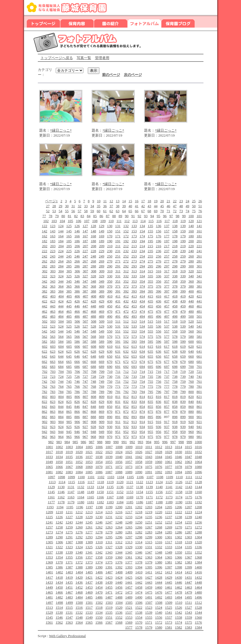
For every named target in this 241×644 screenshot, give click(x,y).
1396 (159, 567)
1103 (111, 477)
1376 (119, 562)
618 (175, 346)
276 (159, 261)
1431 (189, 577)
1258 (59, 527)
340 (191, 276)
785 (69, 392)
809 (102, 397)
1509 (169, 602)
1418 (59, 577)
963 (53, 437)
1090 (139, 472)
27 (48, 206)
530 (110, 326)
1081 (49, 472)
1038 (99, 457)
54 (61, 211)
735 (150, 376)
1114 (62, 482)
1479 (189, 592)
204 (61, 246)
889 (102, 417)
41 (137, 206)
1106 (140, 477)
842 (45, 407)
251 (118, 256)
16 (137, 201)
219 (183, 246)
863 (53, 412)
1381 (169, 562)
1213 (89, 512)
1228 (79, 517)
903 (53, 422)
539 (183, 326)
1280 (119, 532)
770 (110, 386)
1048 (198, 457)
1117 (91, 482)
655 (150, 356)
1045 (169, 457)
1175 (189, 497)
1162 (61, 497)
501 (199, 316)
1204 (159, 507)
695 (150, 367)
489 (102, 316)
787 (85, 392)
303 (53, 271)
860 (191, 407)
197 (167, 241)
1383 (189, 562)
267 (85, 261)
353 (134, 281)
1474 (139, 592)
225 (69, 251)
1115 (71, 482)
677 (167, 362)
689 (102, 367)
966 (77, 437)
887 (85, 417)
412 (126, 296)
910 (110, 422)
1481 (49, 597)
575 (150, 336)
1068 (79, 467)
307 (85, 271)
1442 (139, 582)
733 (134, 376)
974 (142, 437)
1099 (71, 477)
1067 (69, 467)
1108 (160, 477)
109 (103, 221)
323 (53, 276)
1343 (109, 552)
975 (150, 437)
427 (85, 301)
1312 (119, 542)
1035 (69, 457)
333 (134, 276)
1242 (59, 522)
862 (45, 412)
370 (110, 286)
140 (191, 226)
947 (85, 432)
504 (61, 321)
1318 (179, 542)
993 (141, 442)
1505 (129, 602)
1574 (179, 622)
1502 (99, 602)
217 (167, 246)
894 (142, 417)
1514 (59, 607)
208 (94, 246)
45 (162, 206)
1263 (109, 527)
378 (175, 286)
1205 (169, 507)
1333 (169, 547)
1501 (89, 602)
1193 (50, 507)
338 (175, 276)
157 (167, 231)
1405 (89, 572)
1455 (109, 587)
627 (85, 351)
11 (105, 201)
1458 (139, 587)
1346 (139, 552)
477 (167, 311)
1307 (69, 542)
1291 (69, 537)
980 (191, 437)
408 (94, 296)
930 (110, 427)
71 (169, 211)
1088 (119, 472)
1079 (189, 467)
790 (110, 392)
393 (134, 291)
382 (45, 291)
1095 (189, 472)
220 (191, 246)
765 (69, 386)
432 (126, 301)
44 (156, 206)
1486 (99, 597)
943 (53, 432)
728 (94, 376)
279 (183, 261)
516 (159, 321)
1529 (49, 612)
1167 (110, 497)
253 (134, 256)
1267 (149, 527)
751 (118, 381)
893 (134, 417)
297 (167, 266)
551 (118, 331)
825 (69, 402)
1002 (59, 447)
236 (159, 251)
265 (69, 261)
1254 (179, 522)
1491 (149, 597)
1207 (189, 507)
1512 (198, 602)
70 (162, 211)
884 (61, 417)
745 (69, 381)
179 (183, 236)
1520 (119, 607)
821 (199, 397)
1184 (120, 502)
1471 (109, 592)
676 (159, 362)
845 (69, 407)
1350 (179, 552)
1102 (101, 477)
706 (77, 372)
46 (169, 206)
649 (102, 356)
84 (89, 216)
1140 (159, 487)
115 (151, 221)
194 (142, 241)
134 (142, 226)
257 (167, 256)
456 (159, 306)
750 (110, 381)
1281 (129, 532)
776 (159, 386)
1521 (129, 607)
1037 (89, 457)
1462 (179, 587)
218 (175, 246)
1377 (129, 562)
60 (99, 211)
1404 (79, 572)
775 (150, 386)
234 (142, 251)
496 (159, 316)
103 (54, 221)
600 (191, 341)
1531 (69, 612)
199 (183, 241)
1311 (109, 542)
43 (149, 206)
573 (134, 336)
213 (134, 246)
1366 (179, 557)
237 (167, 251)
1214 (99, 512)
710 (110, 372)
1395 (149, 567)
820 (191, 397)
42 (143, 206)
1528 (198, 607)
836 (159, 402)
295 (150, 266)
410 (110, 296)
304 (61, 271)
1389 (89, 567)
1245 (89, 522)
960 (191, 432)
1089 (129, 472)
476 (159, 311)
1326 (99, 547)
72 (175, 211)
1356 (79, 557)
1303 (189, 537)
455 (150, 306)
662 (45, 362)
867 (85, 412)
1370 (59, 562)
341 (199, 276)
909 (102, 422)
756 (159, 381)
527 (85, 326)
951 (118, 432)
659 (183, 356)
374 (142, 286)
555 (150, 331)
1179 (71, 502)
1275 (69, 532)
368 (94, 286)
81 (70, 216)
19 (156, 201)
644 (61, 356)
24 (188, 201)
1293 (89, 537)
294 (142, 266)
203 (53, 246)
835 (150, 402)
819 (183, 397)
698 (175, 367)
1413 (169, 572)
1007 (109, 447)
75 (194, 211)
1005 (89, 447)
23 (181, 201)
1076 (159, 467)
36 (105, 206)
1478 (179, 592)
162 (45, 236)
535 (150, 326)
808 (94, 397)
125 (69, 226)
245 (69, 256)
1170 (140, 497)
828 (94, 402)
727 (85, 376)
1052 (79, 462)
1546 (59, 617)
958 (175, 432)
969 (102, 437)
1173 (169, 497)
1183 (110, 502)
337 (167, 276)
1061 (169, 462)
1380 (159, 562)
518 (175, 321)
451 (118, 306)
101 (199, 216)
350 (110, 281)
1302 (179, 537)
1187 (149, 502)
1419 (69, 577)
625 (69, 351)
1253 (169, 522)
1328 (119, 547)
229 (102, 251)
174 (142, 236)
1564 (79, 622)
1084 (79, 472)
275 (150, 261)
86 (101, 216)
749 (102, 381)
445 (69, 306)
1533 (89, 612)
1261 (89, 527)
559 (183, 331)
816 (159, 397)
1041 (129, 457)
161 (199, 231)
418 (175, 296)
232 (126, 251)
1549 (89, 617)
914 (142, 422)
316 (159, 271)
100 (191, 216)
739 (183, 376)
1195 (70, 507)
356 (159, 281)
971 (118, 437)
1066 (59, 467)
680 (191, 362)
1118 (101, 482)
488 (94, 316)
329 (102, 276)
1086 (99, 472)
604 (61, 346)
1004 (79, 447)
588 (94, 341)
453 (134, 306)
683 (53, 367)
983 (59, 442)
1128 (198, 482)
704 (61, 372)
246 (77, 256)
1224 (198, 512)
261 (199, 256)
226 (77, 251)
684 (61, 367)
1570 (139, 622)
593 (134, 341)
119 (183, 221)
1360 (119, 557)
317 (167, 271)
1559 (189, 617)
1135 (110, 487)
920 (191, 422)
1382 (179, 562)
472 (126, 311)
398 (175, 291)
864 (61, 412)
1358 (99, 557)
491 (118, 316)
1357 (89, 557)
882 (45, 417)
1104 (121, 477)
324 (61, 276)
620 (191, 346)
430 (110, 301)
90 (127, 216)
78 (51, 216)
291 (118, 266)
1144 (198, 487)
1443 (149, 582)
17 (143, 201)
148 (94, 231)
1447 (189, 582)
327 (85, 276)
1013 (169, 447)
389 (102, 291)
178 (175, 236)
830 (110, 402)
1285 (169, 532)
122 (45, 226)
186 (77, 241)
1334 (179, 547)
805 (69, 397)
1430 (179, 577)
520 (191, 321)
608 (94, 346)
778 (175, 386)
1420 (79, 577)
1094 (179, 472)
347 (85, 281)
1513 (49, 607)
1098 (62, 477)
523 (53, 326)
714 (142, 372)
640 (191, 351)
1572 (159, 622)
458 (175, 306)
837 (167, 402)
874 (142, 412)
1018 (59, 452)
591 (118, 341)
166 (77, 236)
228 (94, 251)
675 (150, 362)
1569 (129, 622)
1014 (179, 447)
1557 (169, 617)
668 (94, 362)
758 (175, 381)
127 (85, 226)
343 (53, 281)
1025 (129, 452)
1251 (149, 522)
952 (126, 432)
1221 (169, 512)
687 (85, 367)
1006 (99, 447)
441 (199, 301)
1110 (179, 477)
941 (199, 427)
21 (169, 201)
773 (134, 386)
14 (124, 201)
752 (126, 381)
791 (118, 392)
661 (199, 356)
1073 (129, 467)
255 (150, 256)
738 (175, 376)
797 (167, 392)
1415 (189, 572)
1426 (139, 577)
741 (199, 376)
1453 (89, 587)
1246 (99, 522)
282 (45, 266)
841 (199, 402)
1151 (110, 492)
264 (61, 261)
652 (126, 356)
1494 (179, 597)
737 (167, 376)
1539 (149, 612)
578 (175, 336)
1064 (198, 462)
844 (61, 407)
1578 (139, 627)
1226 (59, 517)
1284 (159, 532)
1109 (170, 477)
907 (85, 422)
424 (61, 301)
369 (102, 286)
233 (134, 251)
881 (199, 412)
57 (80, 211)
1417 (49, 577)
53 (54, 211)
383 (53, 291)
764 (61, 386)
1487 (109, 597)
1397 (169, 567)
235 (150, 251)
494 (142, 316)
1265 (129, 527)
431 (118, 301)
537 (167, 326)
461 (199, 306)
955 (150, 432)
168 (94, 236)
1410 (139, 572)
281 (199, 261)
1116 (81, 482)
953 (134, 432)
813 (134, 397)
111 (119, 221)
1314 (139, 542)
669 (102, 362)
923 (53, 427)
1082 (59, 472)
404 (61, 296)
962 (45, 437)
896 (159, 417)
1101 (91, 477)
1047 (189, 457)
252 (126, 256)
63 (118, 211)
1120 (120, 482)
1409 (129, 572)
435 (150, 301)
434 (142, 301)
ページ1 (51, 201)
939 (183, 427)
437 (167, 301)
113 (135, 221)
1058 (139, 462)
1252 (159, 522)
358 (175, 281)
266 (77, 261)
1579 (149, 627)
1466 (59, 592)
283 (53, 266)
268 (94, 261)
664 (61, 362)
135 (150, 226)
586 (77, 341)
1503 (109, 602)
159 (183, 231)
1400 (198, 567)
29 (61, 206)
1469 (89, 592)
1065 (49, 467)
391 (118, 291)
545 (69, 331)
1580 (159, 627)
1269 (169, 527)
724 (61, 376)
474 (142, 311)
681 (199, 362)
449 (102, 306)
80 (63, 216)
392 (126, 291)
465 (69, 311)
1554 (139, 617)
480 (191, 311)
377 (167, 286)
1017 (49, 452)
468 (94, 311)
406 (77, 296)
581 (199, 336)
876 (159, 412)
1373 (89, 562)
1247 (109, 522)
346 (77, 281)
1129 (51, 487)
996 (165, 442)
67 (143, 211)
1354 (59, 557)
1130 (61, 487)
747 (85, 381)
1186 (140, 502)
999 (189, 442)
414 (142, 296)
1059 (149, 462)
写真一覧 (84, 58)
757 (167, 381)
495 (150, 316)
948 (94, 432)
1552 (119, 617)
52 (48, 211)
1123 (149, 482)
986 (84, 442)
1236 (159, 517)
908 (94, 422)
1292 (79, 537)
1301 (169, 537)
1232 (119, 517)
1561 (49, 622)
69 (156, 211)
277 (167, 261)
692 (126, 367)
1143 (189, 487)
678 (175, 362)
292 (126, 266)
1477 (169, 592)
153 (134, 231)
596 (159, 341)
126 (77, 226)
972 (126, 437)
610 (110, 346)
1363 (149, 557)
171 (118, 236)
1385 (49, 567)
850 (110, 407)
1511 (189, 602)
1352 (198, 552)
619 (183, 346)
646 (77, 356)
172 (126, 236)
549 (102, 331)
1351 (189, 552)
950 (110, 432)
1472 (119, 592)
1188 (159, 502)
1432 (198, 577)
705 (69, 372)
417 (167, 296)
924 (61, 427)
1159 (189, 492)
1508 (159, 602)
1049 (49, 462)
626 (77, 351)
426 (77, 301)
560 (191, 331)
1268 (159, 527)
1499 (69, 602)
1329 (129, 547)
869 (102, 412)
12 (111, 201)
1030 (179, 452)
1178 (61, 502)
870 (110, 412)
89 (121, 216)
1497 (49, 602)
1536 (119, 612)
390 (110, 291)
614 (142, 346)
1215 (109, 512)
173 (134, 236)
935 (150, 427)
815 (150, 397)
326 (77, 276)
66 (137, 211)
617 (167, 346)
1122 (140, 482)
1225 (49, 517)
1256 (198, 522)
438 (175, 301)
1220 (159, 512)
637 (167, 351)
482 (45, 316)
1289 (49, 537)
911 (118, 422)
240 (191, 251)
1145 (51, 492)
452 (126, 306)
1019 (69, 452)
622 (45, 351)
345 (69, 281)
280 (191, 261)
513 (134, 321)
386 (77, 291)
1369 (49, 562)
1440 (119, 582)
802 (45, 397)
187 (85, 241)
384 (61, 291)
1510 (179, 602)
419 (183, 296)
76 (200, 211)
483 (53, 316)
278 (175, 261)
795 (150, 392)
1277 (89, 532)
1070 (99, 467)
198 (175, 241)
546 (77, 331)
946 (77, 432)
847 (85, 407)
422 (45, 301)
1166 (100, 497)
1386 (59, 567)
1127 (189, 482)
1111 (189, 477)
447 (85, 306)
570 (110, 336)
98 (178, 216)
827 (85, 402)
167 (85, 236)
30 (67, 206)
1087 (109, 472)
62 (111, 211)
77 (44, 216)
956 (159, 432)
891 (118, 417)
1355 (69, 557)
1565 (89, 622)
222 (45, 251)
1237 (169, 517)
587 (85, 341)
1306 (59, 542)
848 (94, 407)
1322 (59, 547)
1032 (198, 452)
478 (175, 311)
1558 (179, 617)
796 (159, 392)
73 (181, 211)
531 (118, 326)
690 (110, 367)
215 (150, 246)
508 (94, 321)
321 (199, 271)
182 (45, 241)
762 (45, 386)
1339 (69, 552)
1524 (159, 607)
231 (118, 251)
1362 (139, 557)
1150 (100, 492)
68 (149, 211)
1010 (139, 447)
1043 (149, 457)
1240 (198, 517)
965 (69, 437)
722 (45, 376)
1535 (109, 612)
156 (159, 231)
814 (142, 397)
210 (110, 246)
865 (69, 412)
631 (118, 351)
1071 (109, 467)
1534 (99, 612)
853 (134, 407)
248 (94, 256)
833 (134, 402)
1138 (140, 487)
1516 (79, 607)
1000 (198, 442)
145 (69, 231)
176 (159, 236)
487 (85, 316)
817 (167, 397)
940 (191, 427)
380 (191, 286)
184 (61, 241)
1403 (69, 572)
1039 (109, 457)
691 (118, 367)
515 (150, 321)
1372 (79, 562)
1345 (129, 552)
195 (150, 241)
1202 (139, 507)
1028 (159, 452)
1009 (129, 447)
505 (69, 321)
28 (54, 206)
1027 (149, 452)
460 (191, 306)
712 (126, 372)
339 (183, 276)
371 (118, 286)
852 (126, 407)
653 (134, 356)
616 (159, 346)
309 (102, 271)
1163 (71, 497)
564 (61, 336)
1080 (198, 467)
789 (102, 392)
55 (67, 211)
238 (175, 251)
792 (126, 392)
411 (118, 296)
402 (45, 296)
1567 (109, 622)
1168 (120, 497)
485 (69, 316)
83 (82, 216)
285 (69, 266)
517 (167, 321)
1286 (179, 532)
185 (69, 241)
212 (126, 246)
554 (142, 331)
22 (175, 201)
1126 (179, 482)
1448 (198, 582)
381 (199, 286)
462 (45, 311)
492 (126, 316)
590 (110, 341)
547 (85, 331)
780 (191, 386)
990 (116, 442)
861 (199, 407)
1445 (169, 582)
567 (85, 336)
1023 (109, 452)
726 (77, 376)
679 (183, 362)
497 (167, 316)
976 (159, 437)
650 (110, 356)
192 (126, 241)
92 (140, 216)
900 (191, 417)
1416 (198, 572)
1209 (49, 512)
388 (94, 291)
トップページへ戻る (57, 58)
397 (167, 291)
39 (124, 206)
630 (110, 351)
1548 (79, 617)
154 (142, 231)
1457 (129, 587)
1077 (169, 467)
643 (53, 356)
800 (191, 392)
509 (102, 321)
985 (75, 442)
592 (126, 341)
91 (133, 216)
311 (118, 271)
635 (150, 351)
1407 (109, 572)
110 (111, 221)
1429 (169, 577)
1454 (99, 587)
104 (62, 221)
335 (150, 276)
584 (61, 341)
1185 (130, 502)
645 (69, 356)
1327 (109, 547)
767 (85, 386)
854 (142, 407)
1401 (49, 572)
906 (77, 422)
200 (191, 241)
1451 (69, 587)
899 (183, 417)
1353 (49, 557)
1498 (59, 602)
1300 (159, 537)
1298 (139, 537)
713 (134, 372)
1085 (89, 472)
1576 (198, 622)
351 (118, 281)
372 (126, 286)
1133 (91, 487)
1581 (169, 627)
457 (167, 306)
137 (167, 226)
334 (142, 276)
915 (150, 422)
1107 (150, 477)
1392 (119, 567)
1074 (139, 467)
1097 (52, 477)
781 (199, 386)
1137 (130, 487)
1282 (139, 532)
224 (61, 251)
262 (45, 261)
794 (142, 392)
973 (134, 437)
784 (61, 392)
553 (134, 331)
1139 (149, 487)
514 (142, 321)
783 (53, 392)
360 (191, 281)
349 (102, 281)
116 (159, 221)
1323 (69, 547)
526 (77, 326)
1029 (169, 452)
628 (94, 351)
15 (130, 201)
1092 (159, 472)
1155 (149, 492)
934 (142, 427)
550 (110, 331)
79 (57, 216)
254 (142, 256)
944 (61, 432)
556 (159, 331)
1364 (159, 557)
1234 (139, 517)
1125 (169, 482)
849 (102, 407)
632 (126, 351)
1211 (69, 512)
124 (61, 226)
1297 (129, 537)
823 (53, 402)
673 (134, 362)
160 (191, 231)
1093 (169, 472)
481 (199, 311)
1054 (99, 462)
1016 (198, 447)
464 (61, 311)
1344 (119, 552)
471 (118, 311)
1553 (129, 617)
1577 (129, 627)
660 (191, 356)
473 (134, 311)
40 (130, 206)
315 (150, 271)
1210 (59, 512)
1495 (189, 597)
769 (102, 386)
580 (191, 336)
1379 (149, 562)
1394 (139, 567)
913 (134, 422)
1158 (179, 492)
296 (159, 266)
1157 (169, 492)
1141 (169, 487)
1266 (139, 527)
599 (183, 341)
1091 (149, 472)
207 (85, 246)
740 (191, 376)
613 (134, 346)
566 (77, 336)
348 (94, 281)
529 (102, 326)
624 (61, 351)
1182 (100, 502)
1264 (119, 527)
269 (102, 261)
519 (183, 321)
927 (85, 427)
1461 (169, 587)
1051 (69, 462)
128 (94, 226)
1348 (159, 552)
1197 (89, 507)
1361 (129, 557)
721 (199, 372)
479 (183, 311)
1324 (79, 547)
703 (53, 372)
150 (110, 231)
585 (69, 341)
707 (85, 372)
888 (94, 417)
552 (126, 331)
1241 (49, 522)
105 (70, 221)
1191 (189, 502)
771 (118, 386)
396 (159, 291)
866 (77, 412)
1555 (149, 617)
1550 (99, 617)
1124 (159, 482)
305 (69, 271)
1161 (51, 497)
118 (175, 221)
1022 (99, 452)
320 (191, 271)
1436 (79, 582)
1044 (159, 457)
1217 (129, 512)
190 (110, 241)
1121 (130, 482)
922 (45, 427)
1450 (59, 587)
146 (77, 231)
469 (102, 311)
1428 (159, 577)
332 (126, 276)
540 (191, 326)
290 (110, 266)
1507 (149, 602)
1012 (159, 447)
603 (53, 346)
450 (110, 306)
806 (77, 397)
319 (183, 271)
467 (85, 311)
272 (126, 261)
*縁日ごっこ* (61, 130)
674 (142, 362)
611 (118, 346)
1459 (149, 587)
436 (159, 301)
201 (199, 241)
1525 (169, 607)
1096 (198, 472)
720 (191, 372)
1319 (189, 542)
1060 (159, 462)
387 (85, 291)
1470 (99, 592)
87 (108, 216)
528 (94, 326)
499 (183, 316)
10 (99, 201)
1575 (189, 622)
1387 (69, 567)
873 (134, 412)
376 (159, 286)
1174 (179, 497)
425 (69, 301)
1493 (169, 597)
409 (102, 296)
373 (134, 286)
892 (126, 417)
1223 (189, 512)
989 (108, 442)
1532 (79, 612)
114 (143, 221)
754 (142, 381)
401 (199, 291)
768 (94, 386)
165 (69, 236)
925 (69, 427)
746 (77, 381)
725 (69, 376)
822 (45, 402)
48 (181, 206)
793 (134, 392)
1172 (159, 497)
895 (150, 417)
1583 (189, 627)
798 (175, 392)
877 (167, 412)
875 (150, 412)
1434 (59, 582)
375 (150, 286)
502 (45, 321)
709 (102, 372)
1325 (89, 547)
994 (149, 442)
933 (134, 427)
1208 (198, 507)
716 (159, 372)
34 (92, 206)
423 (53, 301)
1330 (139, 547)
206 (77, 246)
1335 (189, 547)
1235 (149, 517)
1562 (59, 622)
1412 (159, 572)
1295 (109, 537)
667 (85, 362)
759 (183, 381)
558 (175, 331)
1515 (69, 607)
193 (134, 241)
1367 (189, 557)
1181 (91, 502)
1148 (81, 492)
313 (134, 271)
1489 (129, 597)
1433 (49, 582)
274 (142, 261)
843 (53, 407)
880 (191, 412)
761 (199, 381)
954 (142, 432)
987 (92, 442)
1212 (79, 512)
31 (73, 206)
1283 (149, 532)
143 (53, 231)
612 (126, 346)
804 (61, 397)
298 (175, 266)
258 (175, 256)
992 (133, 442)
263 (53, 261)
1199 (109, 507)
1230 (99, 517)
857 (167, 407)
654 (142, 356)
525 (69, 326)
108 (95, 221)
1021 (89, 452)
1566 (99, 622)
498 (175, 316)
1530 (59, 612)
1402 (59, 572)
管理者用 (102, 58)
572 (126, 336)
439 (183, 301)
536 (159, 326)
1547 (69, 617)
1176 (198, 497)
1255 (189, 522)
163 (53, 236)
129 (102, 226)
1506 (139, 602)
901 (199, 417)
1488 (119, 597)
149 (102, 231)
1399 (189, 567)
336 (159, 276)
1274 (59, 532)
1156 (159, 492)
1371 (69, 562)
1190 (179, 502)
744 (61, 381)
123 (53, 226)
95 (159, 216)
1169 (130, 497)
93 (146, 216)
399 (183, 291)
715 (150, 372)
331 (118, 276)
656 (159, 356)
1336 (198, 547)
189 (102, 241)
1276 (79, 532)
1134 (100, 487)
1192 (198, 502)
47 (175, 206)
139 (183, 226)
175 (150, 236)
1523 (149, 607)
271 (118, 261)
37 (111, 206)
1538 (139, 612)
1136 (120, 487)
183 (53, 241)
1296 (119, 537)
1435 (69, 582)
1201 (129, 507)
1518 (99, 607)
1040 (119, 457)
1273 (49, 532)
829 (102, 402)
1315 (149, 542)
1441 (129, 582)
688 (94, 367)
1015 (189, 447)
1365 (169, 557)
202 (45, 246)
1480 (198, 592)
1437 (89, 582)
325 (69, 276)
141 (199, 226)
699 (183, 367)
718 (175, 372)
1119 (110, 482)
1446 (179, 582)
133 (134, 226)
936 (159, 427)
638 (175, 351)
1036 (79, 457)
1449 (49, 587)
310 (110, 271)
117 (167, 221)
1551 (109, 617)
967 (85, 437)
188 (94, 241)
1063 (189, 462)
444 (61, 306)
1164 (81, 497)
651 (118, 356)
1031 (189, 452)
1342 (99, 552)
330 (110, 276)
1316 (159, 542)
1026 (139, 452)
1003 (69, 447)
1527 (189, 607)
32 (80, 206)
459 (183, 306)
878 (175, 412)
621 (199, 346)
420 (191, 296)
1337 (49, 552)
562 (45, 336)
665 (69, 362)
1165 (91, 497)
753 (134, 381)
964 (61, 437)
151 (118, 231)
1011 (149, 447)
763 (53, 386)
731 (118, 376)
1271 (189, 527)
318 (175, 271)
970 (110, 437)
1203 (149, 507)
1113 (52, 482)
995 (157, 442)
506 (77, 321)
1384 (198, 562)
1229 (89, 517)
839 (183, 402)
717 (167, 372)
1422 (99, 577)
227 (85, 251)
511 (118, 321)
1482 (59, 597)
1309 (89, 542)
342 (45, 281)
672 (126, 362)
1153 (130, 492)
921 (199, 422)
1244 (79, 522)
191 (118, 241)
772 (126, 386)
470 (110, 311)
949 (102, 432)
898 (175, 417)
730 (110, 376)
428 (94, 301)
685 (69, 367)
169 (102, 236)
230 (110, 251)
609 (102, 346)
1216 (119, 512)
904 (61, 422)
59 (92, 211)
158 (175, 231)
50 (194, 206)
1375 (109, 562)
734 (142, 376)
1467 (69, 592)
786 (77, 392)
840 (191, 402)
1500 (79, 602)
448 (94, 306)
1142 (179, 487)
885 (69, 417)
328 (94, 276)
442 (45, 306)
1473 (129, 592)
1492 (159, 597)
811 (118, 397)
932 (126, 427)
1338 (59, 552)
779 (183, 386)
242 (45, 256)
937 (167, 427)
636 (159, 351)
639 (183, 351)
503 (53, 321)
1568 (119, 622)
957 (167, 432)
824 (61, 402)
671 (118, 362)
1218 (139, 512)
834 (142, 402)
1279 (109, 532)
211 (118, 246)
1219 (149, 512)
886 (77, 417)
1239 (189, 517)
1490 (139, 597)
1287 (189, 532)
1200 (119, 507)
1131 (71, 487)
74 (188, 211)
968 (94, 437)
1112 (198, 477)
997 (173, 442)
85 (95, 216)
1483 (69, 597)
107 (87, 221)
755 (150, 381)
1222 (179, 512)
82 (76, 216)
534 (142, 326)
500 (191, 316)
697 (167, 367)
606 (77, 346)
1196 (80, 507)
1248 (119, 522)
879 (183, 412)
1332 (159, 547)
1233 (129, 517)
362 (45, 286)
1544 (198, 612)
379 (183, 286)
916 (159, 422)
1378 (139, 562)
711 (118, 372)
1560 (198, 617)
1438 (99, 582)
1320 (198, 542)
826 (77, 402)
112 (127, 221)
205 (69, 246)
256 (159, 256)
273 (134, 261)
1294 (99, 537)
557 (167, 331)
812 (126, 397)
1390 (99, 567)
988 (100, 442)
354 (142, 281)
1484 (79, 597)
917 (167, 422)
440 (191, 301)
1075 (149, 467)
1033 (49, 457)
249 (102, 256)
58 (86, 211)
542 (45, 331)
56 (73, 211)
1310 (99, 542)
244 (61, 256)
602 (45, 346)
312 (126, 271)
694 (142, 367)
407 (85, 296)
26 (200, 201)
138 (175, 226)
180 (191, 236)
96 (165, 216)
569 (102, 336)
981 (199, 437)
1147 (71, 492)
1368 (198, 557)
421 (199, 296)
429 (102, 301)
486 (77, 316)
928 (94, 427)
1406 (99, 572)
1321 (49, 547)
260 (191, 256)
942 (45, 432)
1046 (179, 457)
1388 (79, 567)
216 (159, 246)
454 (142, 306)
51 (200, 206)
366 (77, 286)
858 (175, 407)
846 (77, 407)
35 (99, 206)
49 (188, 206)
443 (53, 306)
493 (134, 316)
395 (150, 291)
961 (199, 432)
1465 (49, 592)
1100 (81, 477)
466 (77, 311)
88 (114, 216)
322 (45, 276)
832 (126, 402)
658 (175, 356)
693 (134, 367)
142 (45, 231)
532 (126, 326)
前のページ (111, 75)
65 (130, 211)
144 (61, 231)
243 (53, 256)
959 (183, 432)
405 (69, 296)
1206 (179, 507)
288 (94, 266)
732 (126, 376)
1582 (179, 627)
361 (199, 281)
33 (86, 206)
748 (94, 381)
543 (53, 331)
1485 (89, 597)
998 (181, 442)
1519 (109, 607)
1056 (119, 462)
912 (126, 422)
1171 (149, 497)
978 (175, 437)
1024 (119, 452)
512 (126, 321)
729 (102, 376)
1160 (198, 492)
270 (110, 261)
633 (134, 351)
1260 (79, 527)
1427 (149, 577)
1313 (129, 542)
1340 (79, 552)
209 (102, 246)
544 (61, 331)
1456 (119, 587)
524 (61, 326)
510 (110, 321)
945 (69, 432)
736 (159, 376)
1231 (109, 517)
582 (45, 341)
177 (167, 236)
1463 (189, 587)
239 (183, 251)
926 (77, 427)
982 (51, 442)
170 (110, 236)
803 (53, 397)
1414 (179, 572)
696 (159, 367)
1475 (149, 592)
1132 (81, 487)
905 (69, 422)
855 (150, 407)
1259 (69, 527)
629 (102, 351)
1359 (109, 557)
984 (67, 442)
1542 (179, 612)
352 (126, 281)
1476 (159, 592)
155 (150, 231)
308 (94, 271)
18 (149, 201)
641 (199, 351)
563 (53, 336)
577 (167, 336)
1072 (119, 467)
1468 (79, 592)
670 (110, 362)
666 (77, 362)
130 (110, 226)
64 (124, 211)
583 (53, 341)
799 (183, 392)
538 (175, 326)
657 (167, 356)
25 (194, 201)
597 (167, 341)
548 (94, 331)
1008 (119, 447)
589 (102, 341)
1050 (59, 462)
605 (69, 346)
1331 (149, 547)
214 (142, 246)
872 (126, 412)
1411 (149, 572)
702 (45, 372)
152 (126, 231)
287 (85, 266)
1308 (79, 542)
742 (45, 381)
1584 (198, 627)
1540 (159, 612)
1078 (179, 467)
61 (105, 211)
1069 (89, 467)
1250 (139, 522)
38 (118, 206)
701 (199, 367)
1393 (129, 567)
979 (183, 437)
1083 (69, 472)
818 (175, 397)
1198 (99, 507)
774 (142, 386)
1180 (81, 502)
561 (199, 331)
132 (126, 226)
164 (61, 236)
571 (118, 336)
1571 (149, 622)
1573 (169, 622)
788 (94, 392)
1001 (49, 447)
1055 (109, 462)
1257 (49, 527)
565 (69, 336)
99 (184, 216)
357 (167, 281)
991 (124, 442)
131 (118, 226)
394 (142, 291)
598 (175, 341)
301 (199, 266)
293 (134, 266)
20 (162, 201)
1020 (79, 452)
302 (45, 271)
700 (191, 367)
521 (199, 321)
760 (191, 381)
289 (102, 266)
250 (110, 256)
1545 (49, 617)
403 (53, 296)
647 (85, 356)
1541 (169, 612)
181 (199, 236)
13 (118, 201)
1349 (169, 552)
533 (134, 326)
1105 (130, 477)
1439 (109, 582)
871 (118, 412)
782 (45, 392)
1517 (89, 607)
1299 (149, 537)
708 (94, 372)
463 (53, 311)
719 (183, 372)
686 (77, 367)
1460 (159, 587)
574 (142, 336)
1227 (69, 517)
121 (199, 221)
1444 (159, 582)
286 (77, 266)
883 (53, 417)
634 (142, 351)
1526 (179, 607)
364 (61, 286)
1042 (139, 457)
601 (199, 341)
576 (159, 336)
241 (199, 251)
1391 (109, 567)
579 (183, 336)
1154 (140, 492)
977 (167, 437)
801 (199, 392)
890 (110, 417)
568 (94, 336)
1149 (91, 492)
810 (110, 397)
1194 (60, 507)
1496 (198, 597)
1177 (51, 502)
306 (77, 271)
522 (45, 326)
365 (69, 286)
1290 (59, 537)
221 (199, 246)
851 (118, 407)
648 (94, 356)
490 (110, 316)
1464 (198, 587)
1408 (119, 572)
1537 (129, 612)
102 (46, 221)
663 (53, 362)
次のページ (133, 75)
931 (118, 427)
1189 (169, 502)
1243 (69, 522)
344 (61, 281)
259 (183, 256)
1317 (169, 542)
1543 (189, 612)
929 (102, 427)
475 (150, 311)
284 (61, 266)
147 (85, 231)
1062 (179, 462)
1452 (79, 587)
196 (159, 241)
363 (53, 286)
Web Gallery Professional (67, 636)
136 (159, 226)
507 (85, 321)
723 (53, 376)
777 (167, 386)
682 (45, 367)
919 (183, 422)
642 (45, 356)
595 (150, 341)
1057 (129, 462)
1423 (109, 577)
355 (150, 281)
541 (199, 326)
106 (79, 221)
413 (134, 296)
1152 (120, 492)
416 (159, 296)
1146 (61, 492)
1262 (99, 527)
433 (134, 301)
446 (77, 306)
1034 (59, 457)
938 (175, 427)
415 (150, 296)
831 (118, 402)
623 (53, 351)
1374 (99, 562)
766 (77, 386)
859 (183, 407)
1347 (149, 552)
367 (85, 286)
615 (150, 346)
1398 (179, 567)
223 (53, 251)
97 (171, 216)
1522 (139, 607)
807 (85, 397)
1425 (129, 577)
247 (85, 256)
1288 (198, 532)
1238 (179, 517)
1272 (198, 527)
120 (191, 221)
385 (69, 291)
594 (142, 341)
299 (183, 266)
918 (175, 422)
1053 (89, 462)
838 (175, 402)
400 (191, 291)
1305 (49, 542)
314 (142, 271)
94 (152, 216)
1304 (198, 537)
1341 (89, 552)
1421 (89, 577)
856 (159, 407)
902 (45, 422)
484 (61, 316)
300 (191, 266)
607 (85, 346)
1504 (119, 602)
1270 (179, 527)
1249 (129, 522)
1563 (69, 622)
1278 (99, 532)
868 (94, 412)
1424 (119, 577)
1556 (159, 617)
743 (53, 381)
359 (183, 281)
